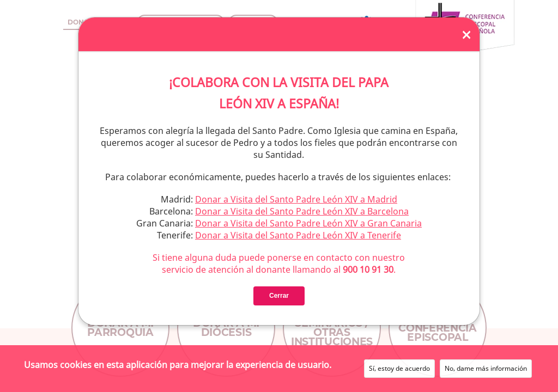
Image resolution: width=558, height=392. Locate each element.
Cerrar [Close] (279, 296)
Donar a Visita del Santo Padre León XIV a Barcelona (302, 211)
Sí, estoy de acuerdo (399, 368)
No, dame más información (486, 368)
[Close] (466, 34)
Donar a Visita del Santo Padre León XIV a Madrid (296, 199)
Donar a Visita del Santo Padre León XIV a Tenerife (298, 235)
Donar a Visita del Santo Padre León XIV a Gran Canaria (308, 223)
